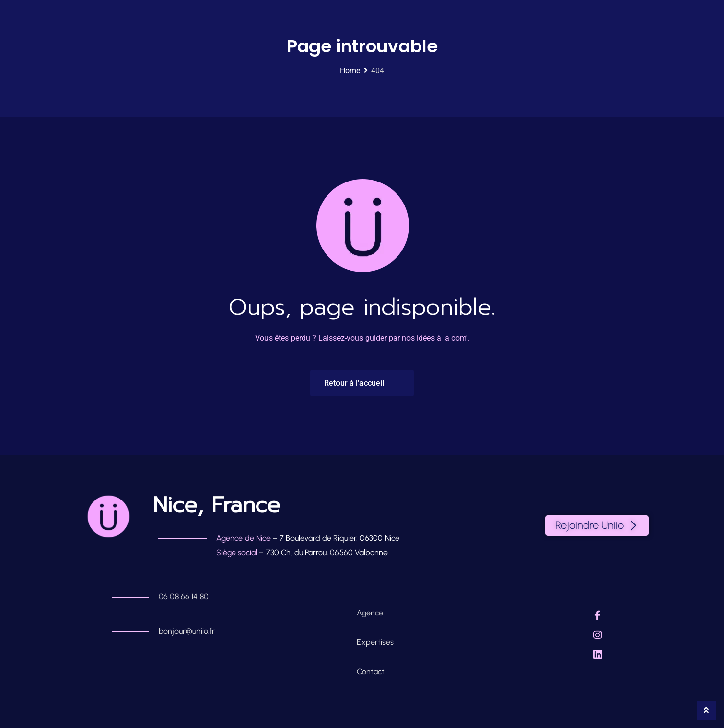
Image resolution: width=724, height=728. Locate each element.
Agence (371, 613)
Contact (371, 671)
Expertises (375, 642)
